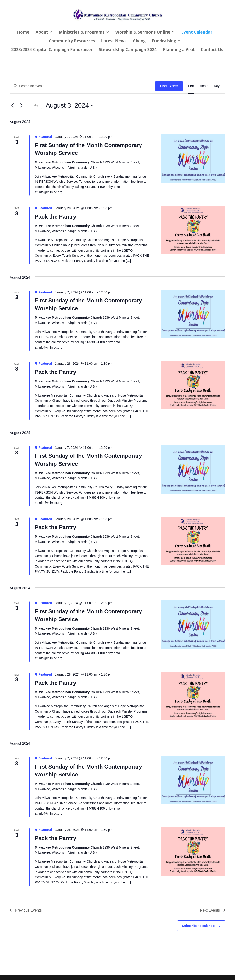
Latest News (114, 41)
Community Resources (72, 41)
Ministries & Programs (82, 33)
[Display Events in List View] (191, 86)
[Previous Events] (12, 105)
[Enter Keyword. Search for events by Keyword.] (83, 86)
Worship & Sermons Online (143, 33)
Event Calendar (197, 33)
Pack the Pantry (56, 217)
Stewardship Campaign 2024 (128, 50)
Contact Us (212, 50)
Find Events (169, 86)
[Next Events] (21, 105)
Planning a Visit (179, 50)
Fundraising (164, 41)
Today (35, 105)
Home (23, 33)
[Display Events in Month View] (204, 86)
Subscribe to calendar (199, 926)
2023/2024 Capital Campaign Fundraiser (52, 50)
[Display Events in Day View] (217, 86)
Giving (139, 41)
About (42, 33)
